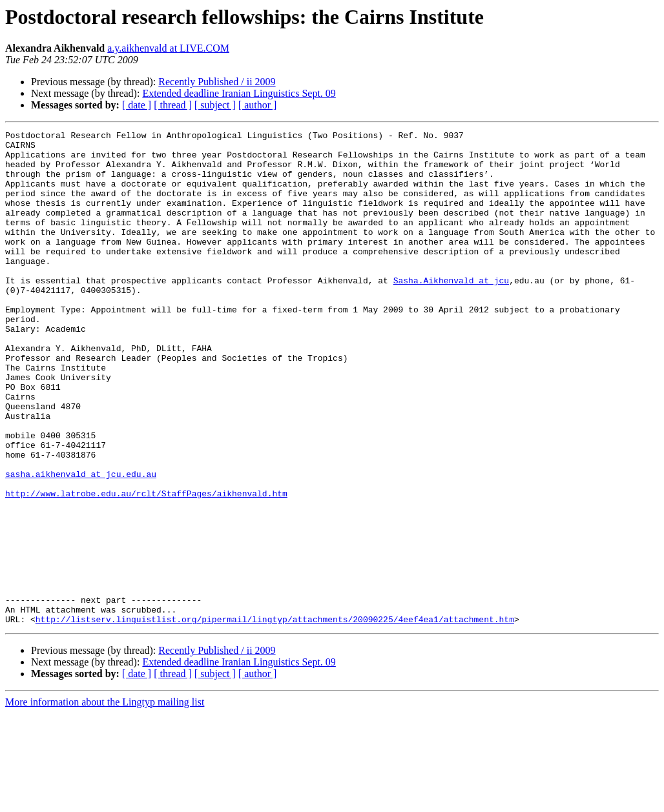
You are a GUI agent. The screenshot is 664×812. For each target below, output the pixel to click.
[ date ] (137, 105)
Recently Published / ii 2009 (217, 82)
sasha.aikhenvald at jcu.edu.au (81, 543)
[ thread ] (173, 105)
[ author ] (258, 105)
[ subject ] (215, 105)
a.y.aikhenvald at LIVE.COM (168, 48)
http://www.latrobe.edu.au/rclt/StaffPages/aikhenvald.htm (146, 567)
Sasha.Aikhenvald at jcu (451, 311)
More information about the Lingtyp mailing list (105, 801)
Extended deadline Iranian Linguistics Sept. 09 (239, 93)
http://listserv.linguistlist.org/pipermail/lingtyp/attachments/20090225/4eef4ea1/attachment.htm (275, 718)
